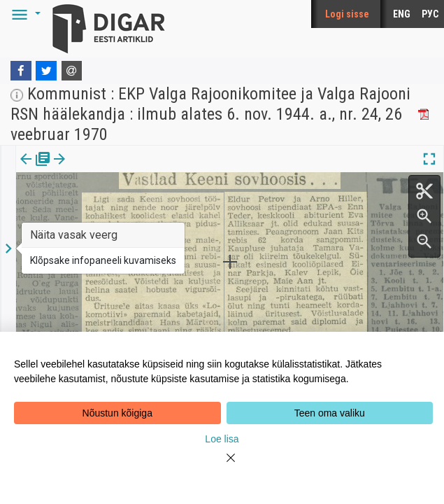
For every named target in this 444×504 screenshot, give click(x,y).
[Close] (222, 466)
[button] (24, 14)
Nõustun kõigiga (117, 413)
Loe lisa (222, 439)
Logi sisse (347, 14)
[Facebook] (21, 71)
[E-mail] (72, 71)
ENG (402, 14)
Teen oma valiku (330, 413)
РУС (430, 14)
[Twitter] (46, 71)
